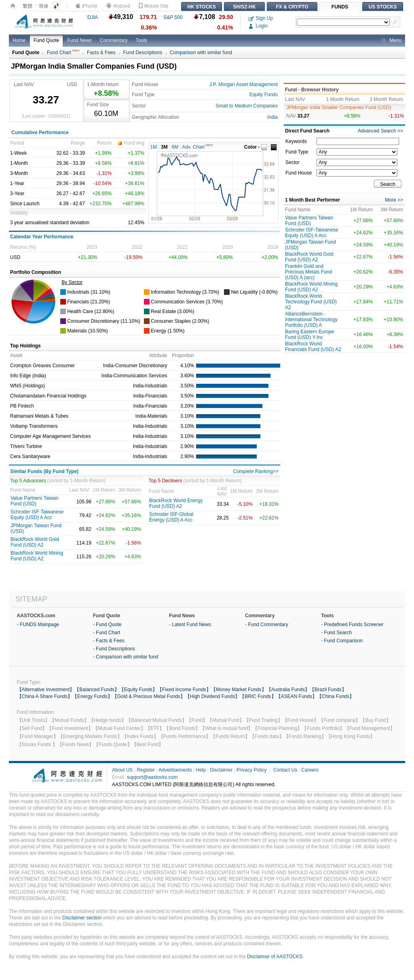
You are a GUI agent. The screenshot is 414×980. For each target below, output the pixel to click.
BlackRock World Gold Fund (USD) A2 (35, 542)
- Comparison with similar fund (126, 657)
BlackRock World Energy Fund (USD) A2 (176, 503)
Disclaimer (221, 770)
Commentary (114, 40)
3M (164, 147)
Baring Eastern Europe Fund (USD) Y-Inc (309, 334)
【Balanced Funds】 (97, 690)
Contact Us (285, 770)
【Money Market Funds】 (239, 690)
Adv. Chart (197, 147)
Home (19, 40)
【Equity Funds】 (138, 690)
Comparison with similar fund (201, 53)
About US (122, 770)
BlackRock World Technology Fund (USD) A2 (311, 302)
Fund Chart (63, 53)
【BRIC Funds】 (258, 696)
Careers (310, 770)
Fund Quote (46, 40)
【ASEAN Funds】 (297, 696)
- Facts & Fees (109, 641)
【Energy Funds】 (92, 696)
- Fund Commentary (267, 625)
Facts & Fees (101, 53)
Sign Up (261, 18)
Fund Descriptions (143, 53)
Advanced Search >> (380, 131)
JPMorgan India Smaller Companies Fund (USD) (339, 107)
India (272, 117)
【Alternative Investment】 (46, 690)
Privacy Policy (252, 770)
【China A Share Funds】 (45, 696)
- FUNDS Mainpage (38, 625)
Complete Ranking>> (256, 471)
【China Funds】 (336, 696)
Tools (142, 40)
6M (175, 147)
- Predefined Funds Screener (352, 625)
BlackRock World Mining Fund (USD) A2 (37, 556)
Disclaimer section (82, 918)
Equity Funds (264, 95)
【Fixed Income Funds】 (184, 690)
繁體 (27, 6)
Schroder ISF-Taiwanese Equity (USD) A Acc (37, 515)
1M (154, 147)
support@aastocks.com (152, 777)
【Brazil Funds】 (328, 690)
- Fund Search (336, 633)
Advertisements (175, 770)
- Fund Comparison (342, 641)
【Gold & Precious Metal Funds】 (149, 696)
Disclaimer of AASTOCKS (275, 957)
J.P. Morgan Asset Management (244, 84)
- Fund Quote (107, 625)
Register (146, 770)
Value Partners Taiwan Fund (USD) (35, 501)
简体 (44, 6)
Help (201, 770)
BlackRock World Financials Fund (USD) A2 (313, 347)
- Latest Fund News (190, 625)
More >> (394, 200)
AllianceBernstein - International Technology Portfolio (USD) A (311, 320)
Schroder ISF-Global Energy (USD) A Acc (171, 517)
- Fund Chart (107, 633)
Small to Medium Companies (247, 106)
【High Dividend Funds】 (212, 696)
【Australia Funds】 (288, 690)
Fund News (79, 40)
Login (258, 26)
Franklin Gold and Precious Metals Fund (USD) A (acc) (308, 272)
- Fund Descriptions (114, 649)
